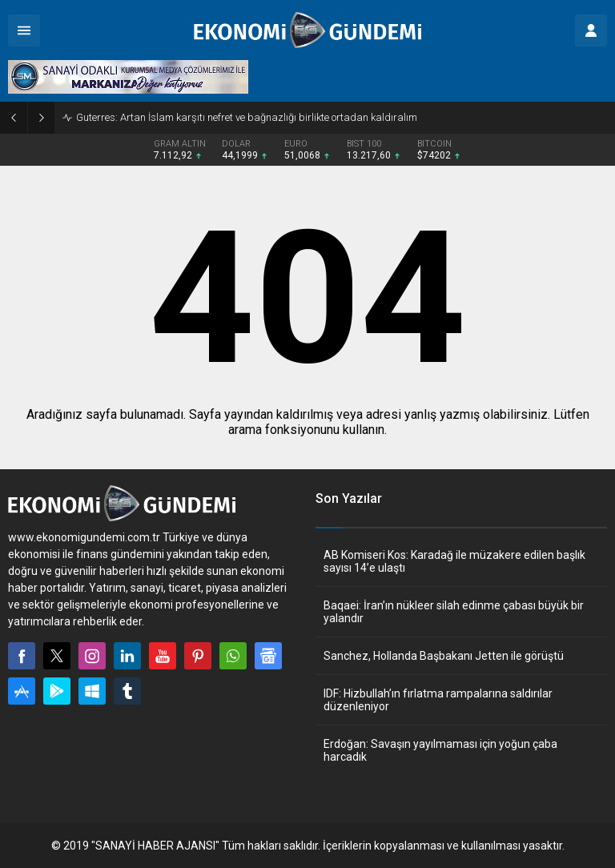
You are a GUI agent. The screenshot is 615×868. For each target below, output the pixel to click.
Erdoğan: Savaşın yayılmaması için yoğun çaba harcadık (440, 750)
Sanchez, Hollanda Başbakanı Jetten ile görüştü (444, 656)
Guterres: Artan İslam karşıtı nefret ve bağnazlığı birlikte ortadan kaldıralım (247, 117)
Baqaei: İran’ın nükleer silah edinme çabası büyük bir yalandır (454, 612)
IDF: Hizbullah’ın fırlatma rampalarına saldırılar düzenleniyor (438, 700)
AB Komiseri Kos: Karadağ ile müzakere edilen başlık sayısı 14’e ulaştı (454, 561)
